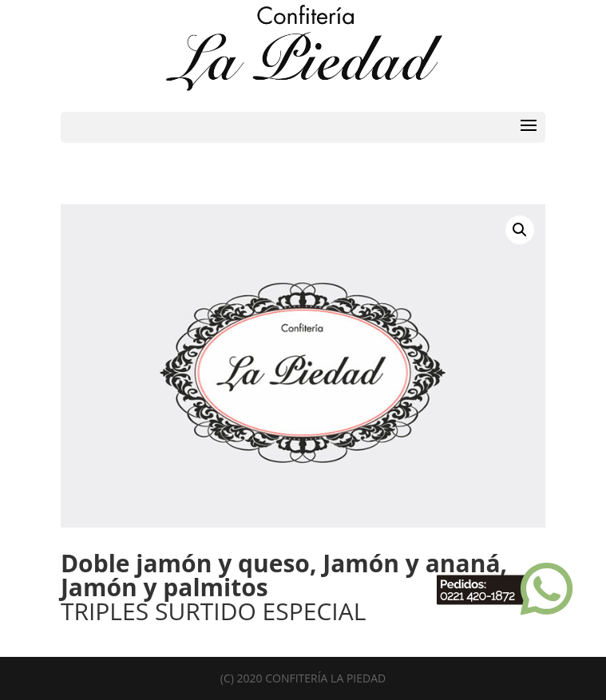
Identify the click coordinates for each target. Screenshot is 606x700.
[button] (520, 230)
